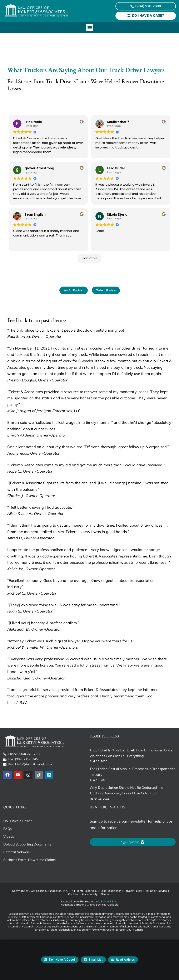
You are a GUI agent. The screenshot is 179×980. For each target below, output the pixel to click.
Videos (9, 837)
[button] (89, 28)
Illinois (114, 902)
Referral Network (17, 852)
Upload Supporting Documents (27, 844)
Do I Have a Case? (18, 821)
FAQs (8, 829)
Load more (89, 258)
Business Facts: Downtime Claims (29, 860)
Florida (105, 902)
